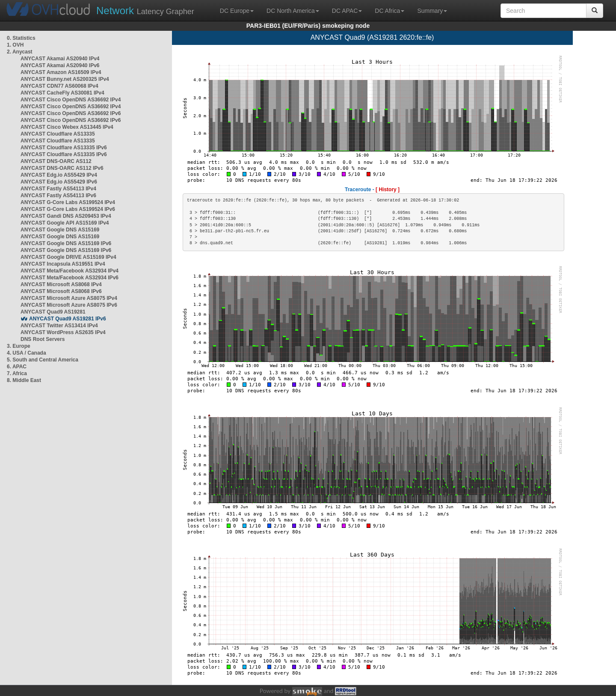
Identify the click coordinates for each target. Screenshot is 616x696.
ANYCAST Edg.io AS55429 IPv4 (59, 175)
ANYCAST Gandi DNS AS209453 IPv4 (66, 216)
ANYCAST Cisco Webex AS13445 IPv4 (67, 127)
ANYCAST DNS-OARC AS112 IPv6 (62, 168)
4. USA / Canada (27, 353)
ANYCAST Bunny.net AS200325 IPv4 (65, 79)
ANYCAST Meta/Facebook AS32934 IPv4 (70, 271)
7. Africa (17, 373)
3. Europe (19, 346)
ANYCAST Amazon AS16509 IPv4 (61, 72)
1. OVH (15, 45)
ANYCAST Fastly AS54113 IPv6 (58, 195)
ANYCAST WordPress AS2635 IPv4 (63, 332)
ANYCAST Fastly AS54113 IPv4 (58, 189)
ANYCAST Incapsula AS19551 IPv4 (63, 264)
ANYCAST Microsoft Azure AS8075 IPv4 (69, 298)
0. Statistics (21, 38)
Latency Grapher (145, 10)
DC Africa (389, 11)
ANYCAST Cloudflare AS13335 (58, 134)
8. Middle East (24, 380)
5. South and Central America (43, 360)
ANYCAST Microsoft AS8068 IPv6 (61, 291)
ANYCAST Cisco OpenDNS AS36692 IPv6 (71, 113)
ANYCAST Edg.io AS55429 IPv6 (59, 182)
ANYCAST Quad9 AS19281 (53, 312)
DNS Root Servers (43, 339)
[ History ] (388, 190)
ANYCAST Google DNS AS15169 (60, 230)
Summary (432, 11)
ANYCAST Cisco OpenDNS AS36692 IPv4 (71, 100)
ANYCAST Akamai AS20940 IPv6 (60, 65)
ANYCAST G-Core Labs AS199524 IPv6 (68, 209)
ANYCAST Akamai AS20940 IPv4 (60, 59)
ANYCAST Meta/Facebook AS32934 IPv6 (70, 278)
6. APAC (17, 367)
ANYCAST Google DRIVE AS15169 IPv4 (68, 257)
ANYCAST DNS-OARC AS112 (56, 161)
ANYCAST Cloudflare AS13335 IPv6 (64, 148)
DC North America (293, 11)
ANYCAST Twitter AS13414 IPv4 (59, 326)
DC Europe (237, 11)
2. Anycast (20, 52)
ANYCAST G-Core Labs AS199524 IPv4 (68, 202)
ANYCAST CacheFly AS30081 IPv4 (62, 93)
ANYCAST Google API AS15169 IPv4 (65, 223)
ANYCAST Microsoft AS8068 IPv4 (61, 284)
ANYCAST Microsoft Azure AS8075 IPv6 (69, 305)
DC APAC (347, 11)
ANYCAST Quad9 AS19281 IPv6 (68, 319)
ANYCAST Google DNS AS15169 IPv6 (66, 243)
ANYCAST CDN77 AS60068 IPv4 (59, 86)
